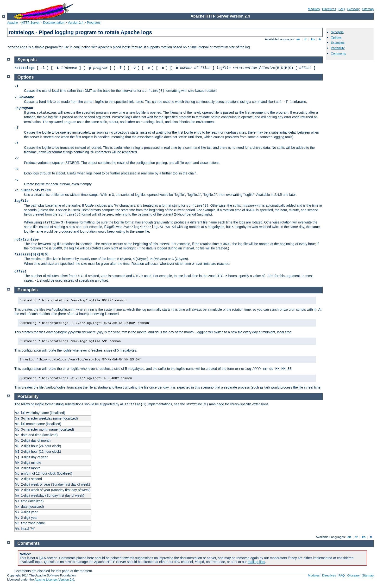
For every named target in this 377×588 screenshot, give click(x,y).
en (298, 39)
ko (313, 39)
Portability (338, 48)
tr (320, 39)
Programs (94, 22)
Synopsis (337, 32)
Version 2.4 (76, 22)
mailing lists (256, 562)
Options (336, 37)
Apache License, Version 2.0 (54, 579)
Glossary (353, 9)
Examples (338, 43)
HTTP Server (31, 22)
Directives (329, 9)
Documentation (53, 22)
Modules (314, 9)
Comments (338, 53)
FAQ (342, 9)
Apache (13, 22)
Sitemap (368, 9)
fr (305, 39)
